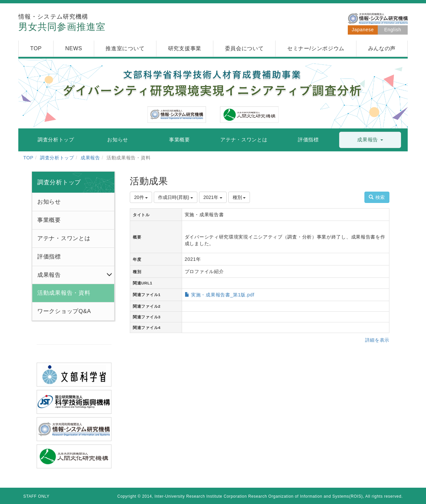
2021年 (213, 197)
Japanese (363, 30)
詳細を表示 (377, 340)
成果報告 (90, 158)
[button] (370, 140)
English (393, 30)
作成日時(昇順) (176, 197)
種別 (239, 197)
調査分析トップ (57, 158)
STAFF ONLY (36, 496)
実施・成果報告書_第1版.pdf (223, 295)
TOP (28, 158)
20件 (141, 197)
